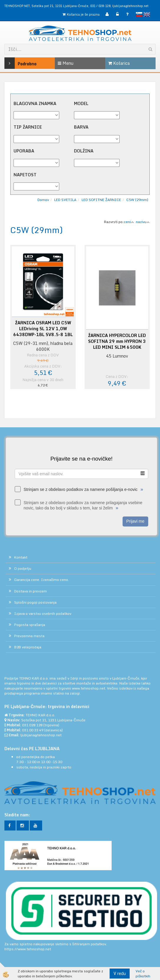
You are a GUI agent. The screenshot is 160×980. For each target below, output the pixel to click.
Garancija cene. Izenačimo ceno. (42, 580)
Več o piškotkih (143, 974)
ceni (129, 222)
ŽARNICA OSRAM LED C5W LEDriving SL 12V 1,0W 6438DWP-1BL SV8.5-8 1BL (43, 329)
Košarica (119, 63)
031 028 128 (32, 725)
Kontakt (21, 557)
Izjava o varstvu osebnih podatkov (43, 613)
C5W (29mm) (137, 200)
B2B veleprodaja (28, 647)
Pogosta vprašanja (30, 625)
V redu (120, 973)
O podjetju (23, 568)
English (147, 14)
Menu (66, 63)
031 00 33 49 (33, 730)
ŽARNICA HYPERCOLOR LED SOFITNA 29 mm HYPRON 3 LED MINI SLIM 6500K (117, 341)
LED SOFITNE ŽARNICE (101, 200)
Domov (43, 200)
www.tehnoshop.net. (89, 688)
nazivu (143, 222)
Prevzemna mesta (29, 636)
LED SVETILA (65, 200)
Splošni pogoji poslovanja (35, 602)
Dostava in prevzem (30, 591)
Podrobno (14, 63)
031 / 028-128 (100, 6)
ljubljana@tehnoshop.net (130, 6)
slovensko (139, 14)
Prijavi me (135, 521)
